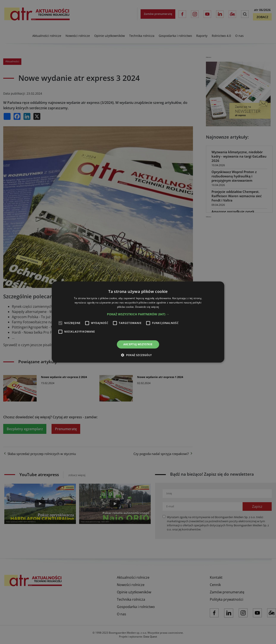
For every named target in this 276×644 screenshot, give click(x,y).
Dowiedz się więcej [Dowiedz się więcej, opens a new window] (147, 307)
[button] (138, 314)
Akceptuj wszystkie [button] (138, 344)
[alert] (138, 322)
